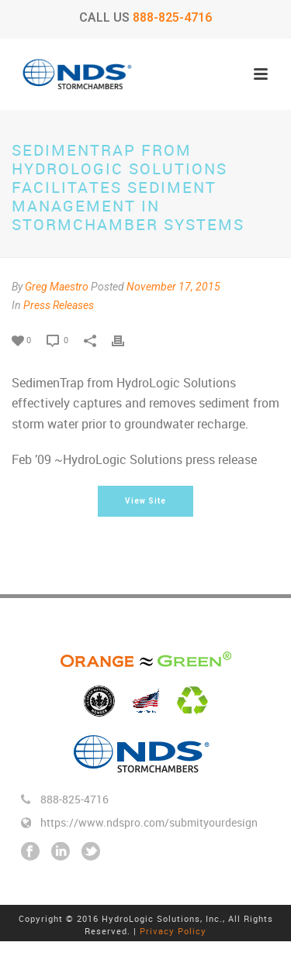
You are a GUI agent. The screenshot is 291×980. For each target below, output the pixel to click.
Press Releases (59, 305)
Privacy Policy (173, 931)
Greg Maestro (57, 287)
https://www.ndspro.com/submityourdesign (149, 823)
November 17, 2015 (173, 287)
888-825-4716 (172, 17)
